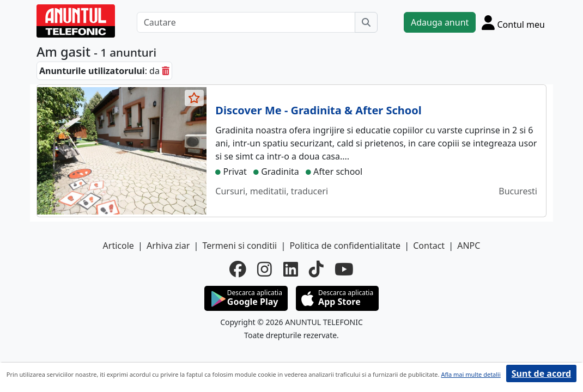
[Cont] (513, 22)
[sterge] (166, 71)
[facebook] (238, 269)
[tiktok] (316, 269)
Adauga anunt (440, 22)
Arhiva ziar (168, 246)
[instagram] (265, 269)
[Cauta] (366, 22)
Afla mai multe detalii (470, 374)
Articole (119, 246)
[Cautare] (246, 22)
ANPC (469, 246)
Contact (429, 246)
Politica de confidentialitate (345, 246)
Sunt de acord (541, 373)
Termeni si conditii (239, 246)
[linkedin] (291, 269)
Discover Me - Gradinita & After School (318, 110)
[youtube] (344, 269)
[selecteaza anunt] (195, 98)
